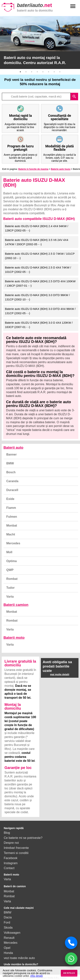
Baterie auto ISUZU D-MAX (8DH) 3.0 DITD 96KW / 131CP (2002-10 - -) (37, 297)
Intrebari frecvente (16, 848)
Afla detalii (37, 976)
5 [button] (43, 72)
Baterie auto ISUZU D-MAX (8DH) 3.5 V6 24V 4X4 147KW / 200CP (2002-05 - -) (37, 242)
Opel (7, 948)
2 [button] (26, 72)
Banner (12, 454)
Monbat (12, 526)
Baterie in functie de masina (33, 169)
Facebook (11, 858)
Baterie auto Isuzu (61, 169)
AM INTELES (69, 973)
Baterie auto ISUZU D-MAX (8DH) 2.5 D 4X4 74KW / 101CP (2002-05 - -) (38, 270)
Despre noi (11, 843)
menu (73, 6)
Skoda (8, 927)
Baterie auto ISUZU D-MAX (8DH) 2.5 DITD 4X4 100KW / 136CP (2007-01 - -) (40, 283)
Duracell (12, 490)
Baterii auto (14, 447)
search (74, 97)
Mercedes (13, 543)
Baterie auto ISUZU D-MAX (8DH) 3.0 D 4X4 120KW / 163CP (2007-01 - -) (39, 325)
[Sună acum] (71, 943)
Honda (8, 953)
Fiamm (11, 508)
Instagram (11, 863)
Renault (9, 938)
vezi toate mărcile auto (19, 958)
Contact (9, 868)
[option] (40, 43)
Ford (7, 922)
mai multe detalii (60, 674)
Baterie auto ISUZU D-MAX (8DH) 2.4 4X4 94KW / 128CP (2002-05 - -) (37, 228)
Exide (10, 499)
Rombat (12, 579)
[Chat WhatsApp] (71, 959)
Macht (11, 534)
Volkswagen (12, 933)
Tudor (11, 588)
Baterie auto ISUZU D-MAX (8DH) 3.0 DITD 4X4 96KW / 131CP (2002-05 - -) (40, 311)
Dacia (8, 917)
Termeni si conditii (16, 853)
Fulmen (12, 517)
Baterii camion (16, 605)
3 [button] (32, 72)
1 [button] (20, 72)
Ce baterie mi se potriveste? (23, 838)
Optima (12, 561)
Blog (7, 833)
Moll (9, 552)
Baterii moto (14, 638)
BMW (10, 463)
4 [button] (37, 72)
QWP (10, 570)
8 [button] (60, 72)
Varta (10, 597)
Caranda (12, 481)
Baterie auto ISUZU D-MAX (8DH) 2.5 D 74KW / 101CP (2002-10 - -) (40, 256)
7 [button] (54, 72)
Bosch (11, 472)
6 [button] (49, 72)
